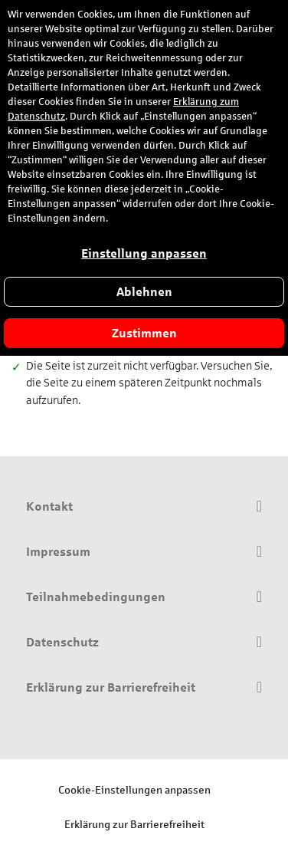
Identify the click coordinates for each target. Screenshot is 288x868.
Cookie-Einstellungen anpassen (134, 789)
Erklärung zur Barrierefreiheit (134, 824)
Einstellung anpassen (144, 253)
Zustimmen (144, 333)
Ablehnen (144, 292)
